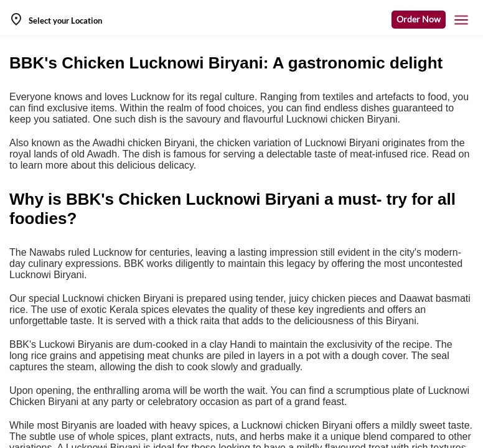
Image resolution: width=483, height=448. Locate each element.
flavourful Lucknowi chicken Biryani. (321, 119)
